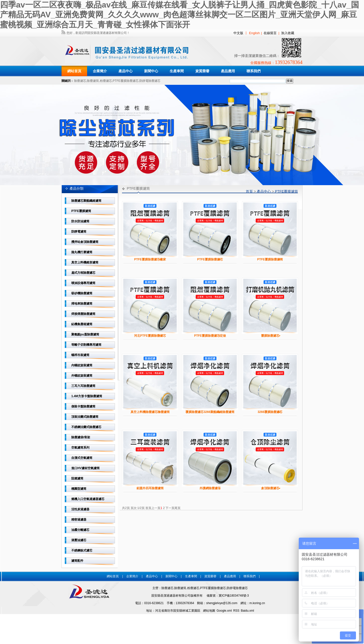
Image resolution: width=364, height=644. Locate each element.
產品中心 (264, 191)
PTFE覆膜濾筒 (286, 191)
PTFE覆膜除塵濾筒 (270, 259)
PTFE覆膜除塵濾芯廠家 (150, 259)
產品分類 (77, 188)
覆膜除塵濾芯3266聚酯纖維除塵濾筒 (210, 412)
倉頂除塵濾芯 (270, 488)
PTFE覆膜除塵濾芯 (210, 259)
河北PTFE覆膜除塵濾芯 (150, 336)
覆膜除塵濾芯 (270, 336)
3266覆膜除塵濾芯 (270, 412)
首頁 (249, 191)
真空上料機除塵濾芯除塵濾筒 (150, 412)
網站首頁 (74, 71)
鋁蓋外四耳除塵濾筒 (150, 488)
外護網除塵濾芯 (210, 488)
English (254, 33)
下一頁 (170, 508)
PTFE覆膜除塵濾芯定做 (210, 336)
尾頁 (177, 508)
